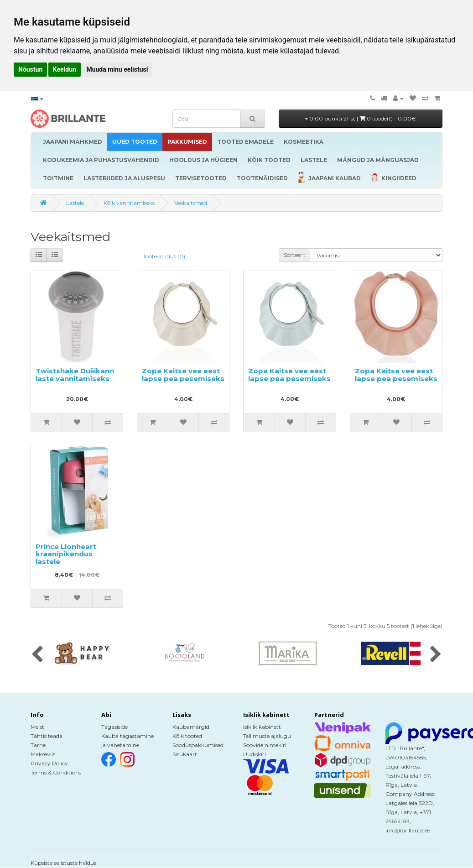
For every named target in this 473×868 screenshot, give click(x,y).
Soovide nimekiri (265, 745)
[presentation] (37, 655)
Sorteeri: (294, 255)
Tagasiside (114, 727)
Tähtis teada (47, 736)
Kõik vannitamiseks (129, 203)
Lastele (75, 203)
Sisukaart (185, 754)
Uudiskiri (255, 754)
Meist (37, 727)
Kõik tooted (187, 736)
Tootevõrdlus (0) (164, 256)
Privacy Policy (49, 763)
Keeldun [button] (65, 69)
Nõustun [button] (30, 69)
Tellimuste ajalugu (267, 736)
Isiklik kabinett (262, 727)
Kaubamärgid (191, 727)
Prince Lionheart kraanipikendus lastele (66, 554)
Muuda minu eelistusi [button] (117, 69)
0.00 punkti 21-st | (361, 118)
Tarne (38, 745)
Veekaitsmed (191, 203)
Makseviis (43, 754)
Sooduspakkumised (198, 745)
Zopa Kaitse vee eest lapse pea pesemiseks (183, 375)
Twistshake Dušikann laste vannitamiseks (75, 375)
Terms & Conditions (56, 772)
